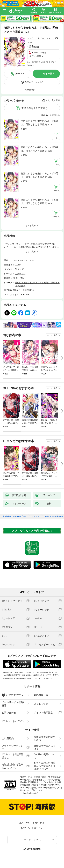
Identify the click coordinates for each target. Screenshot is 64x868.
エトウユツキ (33, 38)
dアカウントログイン (13, 721)
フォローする (57, 38)
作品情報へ (30, 90)
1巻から (44, 115)
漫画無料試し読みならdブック (14, 517)
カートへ (20, 74)
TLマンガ (19, 269)
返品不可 (31, 65)
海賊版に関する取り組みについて (12, 766)
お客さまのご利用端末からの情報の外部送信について (45, 766)
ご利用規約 (8, 738)
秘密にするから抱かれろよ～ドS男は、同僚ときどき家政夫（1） (39, 123)
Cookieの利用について (45, 756)
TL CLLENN (19, 278)
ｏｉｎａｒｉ (48, 38)
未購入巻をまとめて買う (34, 108)
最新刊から (55, 115)
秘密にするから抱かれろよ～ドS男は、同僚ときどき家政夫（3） (39, 175)
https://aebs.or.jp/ (30, 793)
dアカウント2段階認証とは (13, 756)
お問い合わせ (9, 713)
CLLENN (17, 265)
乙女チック (20, 274)
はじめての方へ (12, 695)
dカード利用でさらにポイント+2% (41, 62)
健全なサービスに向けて (45, 747)
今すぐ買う (49, 74)
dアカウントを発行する (32, 823)
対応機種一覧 (41, 695)
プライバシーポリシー (12, 747)
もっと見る (52, 335)
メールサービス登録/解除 (13, 704)
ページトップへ (32, 840)
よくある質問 (41, 704)
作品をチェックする (34, 82)
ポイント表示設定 (43, 713)
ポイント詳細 (35, 56)
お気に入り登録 (53, 100)
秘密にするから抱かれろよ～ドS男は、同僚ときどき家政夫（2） (39, 149)
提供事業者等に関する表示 (45, 738)
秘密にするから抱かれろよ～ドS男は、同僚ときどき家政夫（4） (39, 201)
